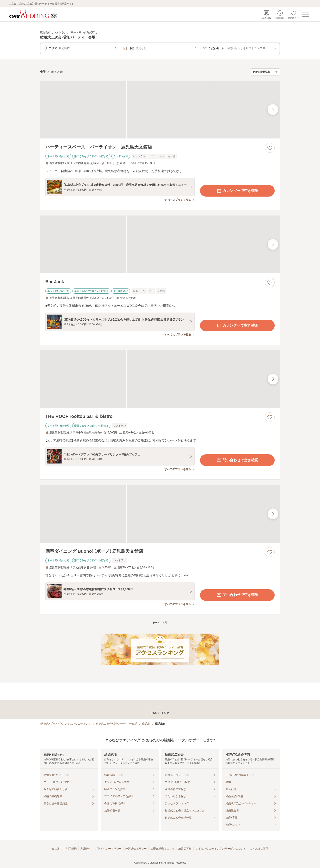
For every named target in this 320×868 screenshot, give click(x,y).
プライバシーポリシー (108, 849)
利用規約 (71, 849)
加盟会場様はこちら (162, 849)
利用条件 (86, 849)
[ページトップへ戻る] (160, 710)
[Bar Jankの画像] (160, 244)
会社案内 (57, 849)
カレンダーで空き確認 (237, 191)
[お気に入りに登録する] (270, 148)
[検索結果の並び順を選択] (265, 72)
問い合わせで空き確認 (237, 460)
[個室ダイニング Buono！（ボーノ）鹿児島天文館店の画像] (160, 514)
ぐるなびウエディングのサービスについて (221, 849)
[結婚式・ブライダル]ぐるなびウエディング (65, 724)
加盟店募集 (185, 849)
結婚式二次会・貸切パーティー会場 (116, 724)
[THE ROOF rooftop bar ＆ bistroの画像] (160, 379)
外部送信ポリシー (136, 849)
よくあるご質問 (259, 849)
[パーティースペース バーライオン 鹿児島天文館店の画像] (160, 110)
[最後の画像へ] (273, 110)
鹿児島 (146, 724)
